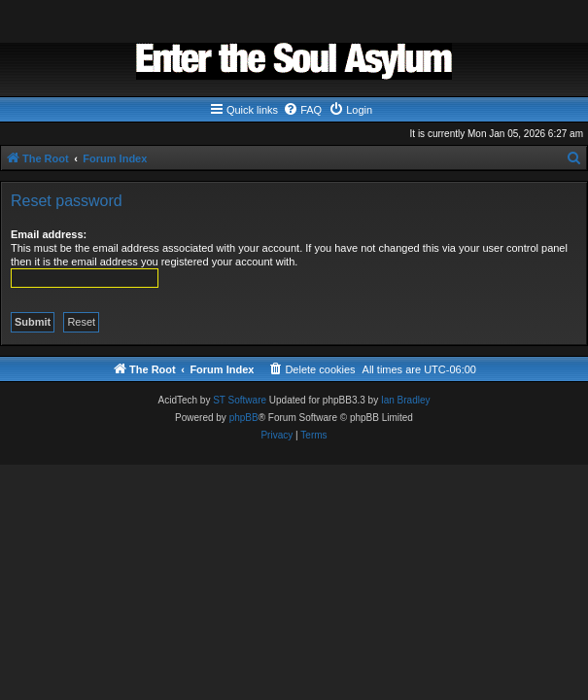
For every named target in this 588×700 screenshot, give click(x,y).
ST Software (240, 400)
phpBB (244, 418)
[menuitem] (302, 110)
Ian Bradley (406, 400)
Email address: (49, 234)
